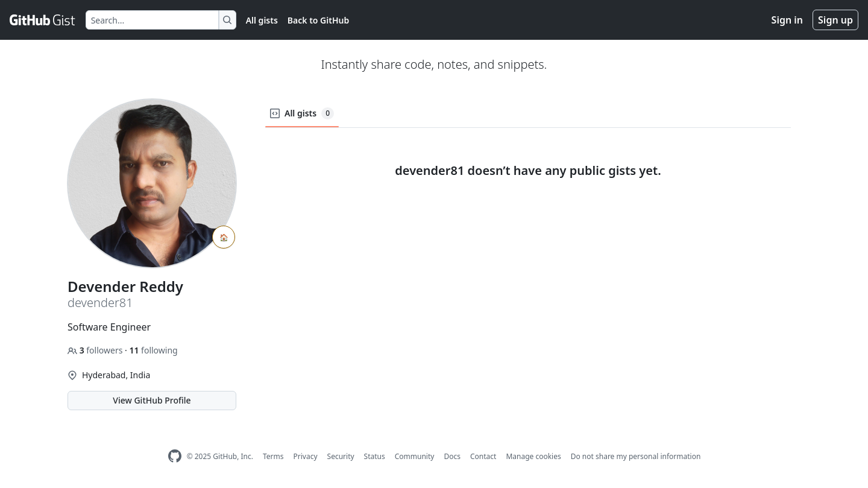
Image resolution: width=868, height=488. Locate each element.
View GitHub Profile (152, 400)
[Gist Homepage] (43, 20)
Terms (273, 456)
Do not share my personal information (636, 456)
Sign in (787, 20)
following (153, 350)
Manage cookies (533, 456)
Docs (452, 456)
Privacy (306, 456)
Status (375, 456)
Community (415, 456)
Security (341, 456)
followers (96, 350)
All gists (262, 20)
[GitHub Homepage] (175, 456)
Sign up (835, 20)
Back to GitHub (318, 20)
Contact (483, 456)
